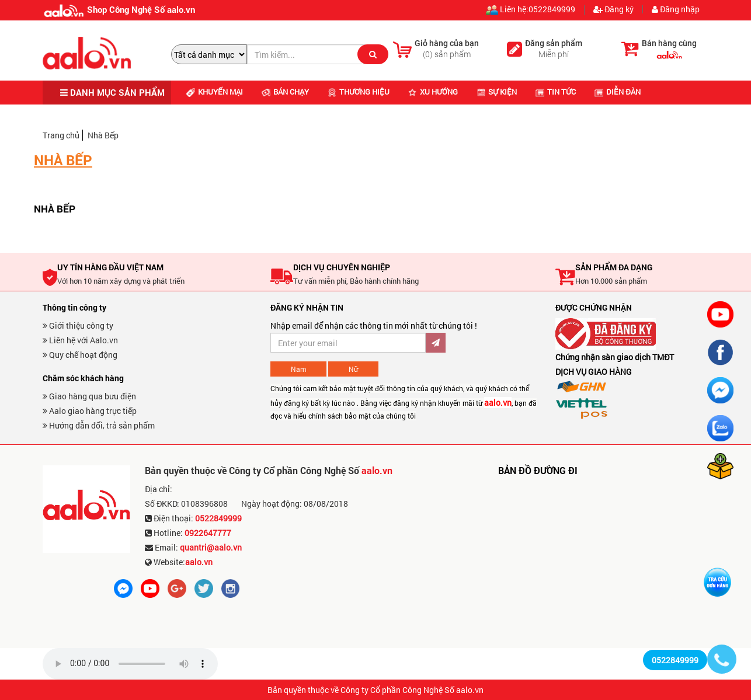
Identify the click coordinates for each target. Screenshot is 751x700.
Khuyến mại (215, 92)
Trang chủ (61, 135)
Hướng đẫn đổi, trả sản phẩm (99, 425)
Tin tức (556, 92)
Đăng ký (613, 9)
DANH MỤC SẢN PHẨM (112, 92)
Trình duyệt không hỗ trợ (130, 664)
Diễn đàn (618, 92)
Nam (298, 369)
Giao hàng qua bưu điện (89, 396)
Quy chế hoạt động (80, 355)
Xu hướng (433, 92)
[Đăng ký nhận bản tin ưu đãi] (348, 343)
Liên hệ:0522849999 (531, 10)
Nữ (353, 369)
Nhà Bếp (103, 135)
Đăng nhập (676, 9)
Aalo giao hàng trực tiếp (90, 411)
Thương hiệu (359, 92)
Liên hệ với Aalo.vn (80, 340)
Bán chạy (285, 92)
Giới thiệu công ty (78, 325)
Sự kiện (497, 92)
